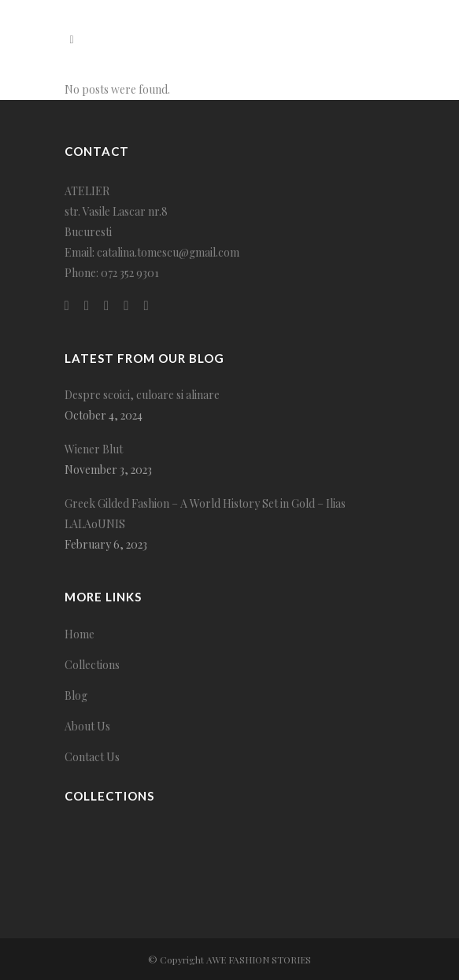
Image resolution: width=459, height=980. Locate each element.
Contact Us (92, 757)
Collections (92, 665)
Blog (76, 695)
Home (80, 634)
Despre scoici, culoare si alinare (142, 395)
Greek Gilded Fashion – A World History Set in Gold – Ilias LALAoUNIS (205, 514)
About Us (87, 726)
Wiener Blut (94, 449)
